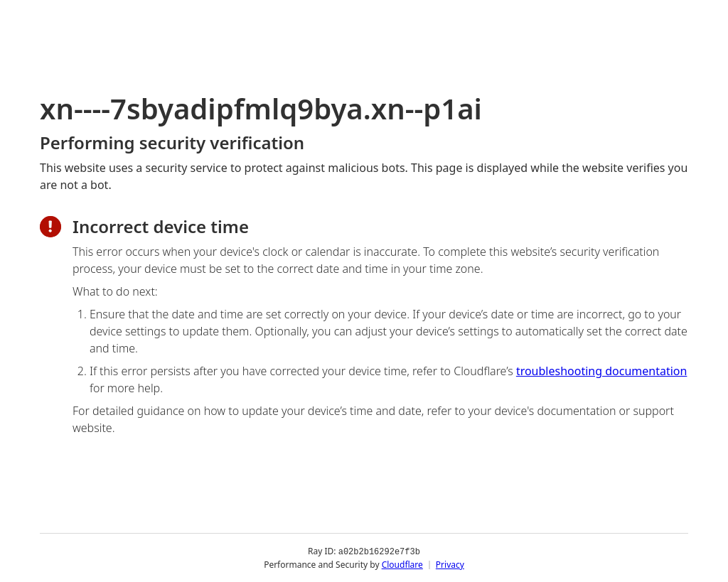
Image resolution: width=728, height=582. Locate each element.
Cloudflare (402, 564)
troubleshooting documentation (602, 371)
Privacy (450, 564)
